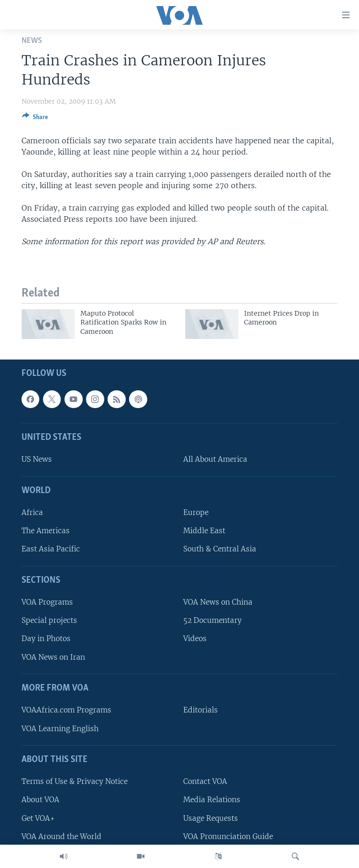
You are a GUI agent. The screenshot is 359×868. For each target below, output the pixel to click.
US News (37, 459)
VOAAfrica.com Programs (66, 710)
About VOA (40, 800)
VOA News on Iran (53, 657)
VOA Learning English (60, 729)
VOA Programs (47, 602)
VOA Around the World (61, 836)
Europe (196, 512)
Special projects (49, 620)
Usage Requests (211, 818)
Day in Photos (46, 639)
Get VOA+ (38, 818)
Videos (195, 639)
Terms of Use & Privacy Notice (75, 781)
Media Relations (212, 800)
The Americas (46, 531)
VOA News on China (218, 602)
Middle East (204, 531)
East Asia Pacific (51, 549)
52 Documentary (212, 620)
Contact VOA (205, 781)
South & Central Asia (220, 549)
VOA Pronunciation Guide (228, 836)
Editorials (201, 710)
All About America (215, 459)
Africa (32, 512)
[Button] (35, 119)
